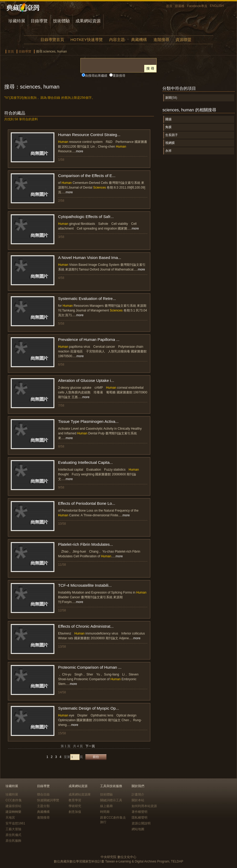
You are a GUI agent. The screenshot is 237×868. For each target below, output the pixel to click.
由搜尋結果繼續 (96, 76)
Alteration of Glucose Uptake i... (86, 380)
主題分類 (43, 806)
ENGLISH (217, 6)
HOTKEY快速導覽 (86, 40)
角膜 (168, 127)
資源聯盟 (183, 40)
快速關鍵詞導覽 (48, 800)
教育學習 (75, 800)
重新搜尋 (119, 76)
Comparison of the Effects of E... (87, 176)
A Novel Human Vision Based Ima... (90, 258)
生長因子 (172, 135)
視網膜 (170, 143)
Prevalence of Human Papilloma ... (89, 339)
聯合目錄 (43, 794)
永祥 (168, 151)
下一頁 (90, 746)
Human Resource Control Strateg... (89, 135)
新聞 (168, 98)
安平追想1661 (15, 823)
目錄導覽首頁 (52, 40)
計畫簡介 (138, 794)
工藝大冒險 (13, 829)
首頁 (169, 6)
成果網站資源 (88, 21)
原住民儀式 (13, 835)
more (79, 151)
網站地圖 (138, 829)
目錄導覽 (39, 21)
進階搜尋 (161, 40)
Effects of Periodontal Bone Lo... (87, 503)
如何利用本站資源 (144, 806)
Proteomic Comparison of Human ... (90, 667)
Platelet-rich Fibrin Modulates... (86, 544)
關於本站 (138, 800)
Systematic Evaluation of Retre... (87, 298)
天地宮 (10, 818)
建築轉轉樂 (13, 812)
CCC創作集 (14, 800)
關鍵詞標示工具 (111, 800)
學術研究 (75, 806)
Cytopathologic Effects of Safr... (86, 217)
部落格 (180, 6)
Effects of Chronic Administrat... (86, 626)
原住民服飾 (13, 841)
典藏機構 (139, 40)
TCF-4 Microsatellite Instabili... (85, 585)
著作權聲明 (140, 812)
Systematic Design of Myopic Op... (89, 708)
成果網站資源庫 (80, 794)
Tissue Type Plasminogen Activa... (88, 421)
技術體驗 (61, 21)
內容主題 (117, 40)
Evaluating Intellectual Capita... (86, 462)
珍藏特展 (17, 21)
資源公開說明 (141, 823)
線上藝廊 (106, 806)
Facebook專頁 (197, 6)
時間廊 (105, 812)
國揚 (168, 119)
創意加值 (75, 812)
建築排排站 (13, 806)
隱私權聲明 (140, 818)
